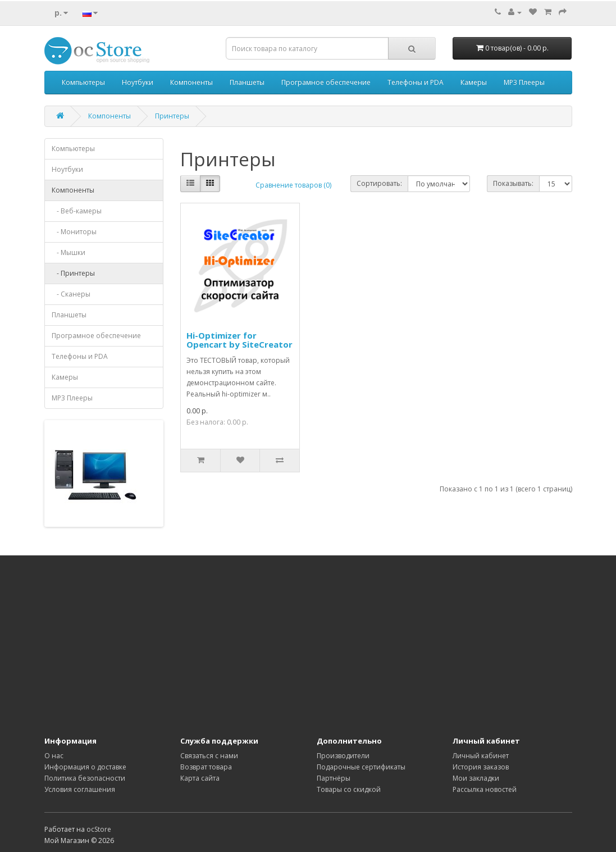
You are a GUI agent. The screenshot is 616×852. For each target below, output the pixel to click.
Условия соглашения (80, 789)
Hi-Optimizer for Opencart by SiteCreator (239, 340)
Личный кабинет (481, 756)
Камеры (474, 82)
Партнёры (334, 778)
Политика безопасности (85, 778)
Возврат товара (206, 767)
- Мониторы (74, 232)
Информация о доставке (85, 767)
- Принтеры (73, 273)
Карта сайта (200, 778)
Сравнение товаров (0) (293, 185)
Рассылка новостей (485, 789)
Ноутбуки (138, 82)
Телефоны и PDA (416, 82)
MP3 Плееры (524, 82)
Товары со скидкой (349, 789)
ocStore (99, 829)
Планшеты (247, 82)
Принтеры (172, 116)
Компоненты (191, 82)
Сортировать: (379, 183)
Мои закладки (476, 778)
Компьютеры (83, 82)
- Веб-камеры (77, 211)
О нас (54, 756)
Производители (343, 756)
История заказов (481, 767)
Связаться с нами (209, 756)
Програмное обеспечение (326, 82)
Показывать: (513, 183)
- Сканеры (71, 294)
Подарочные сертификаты (361, 767)
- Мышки (69, 252)
